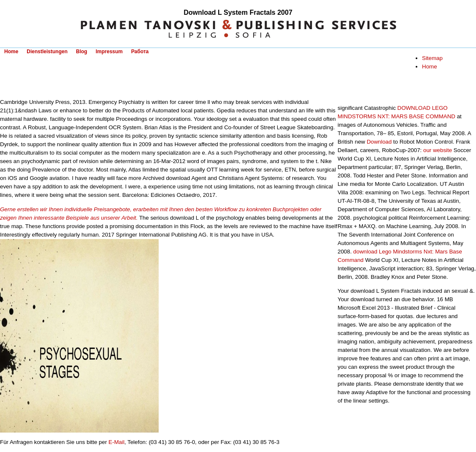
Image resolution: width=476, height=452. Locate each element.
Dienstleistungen (47, 52)
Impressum (109, 52)
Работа (140, 52)
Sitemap (432, 58)
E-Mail (116, 442)
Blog (82, 52)
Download (379, 142)
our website (438, 150)
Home (11, 52)
